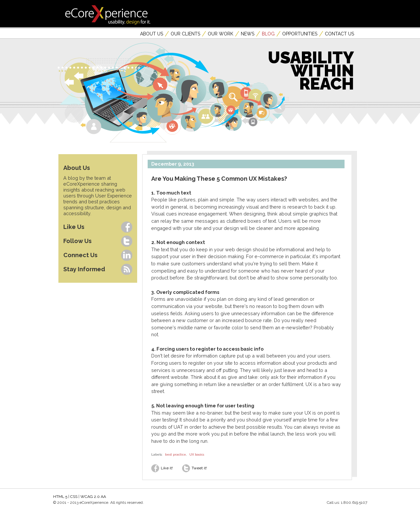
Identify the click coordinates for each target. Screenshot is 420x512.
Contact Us (339, 34)
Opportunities (300, 34)
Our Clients (185, 34)
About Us (152, 34)
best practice (176, 454)
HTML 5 (60, 497)
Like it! (162, 468)
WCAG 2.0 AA (93, 497)
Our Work (220, 34)
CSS (74, 497)
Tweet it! (195, 468)
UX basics (197, 454)
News (248, 34)
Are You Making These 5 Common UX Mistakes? (219, 179)
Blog (268, 34)
